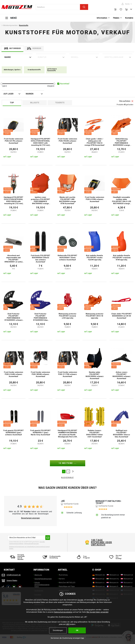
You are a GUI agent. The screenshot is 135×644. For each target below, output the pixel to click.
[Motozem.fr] (112, 586)
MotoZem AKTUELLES (67, 583)
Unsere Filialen (12, 580)
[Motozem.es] (99, 586)
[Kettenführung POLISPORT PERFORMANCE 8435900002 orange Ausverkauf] (122, 136)
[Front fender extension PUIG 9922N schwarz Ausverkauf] (68, 136)
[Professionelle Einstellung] (51, 557)
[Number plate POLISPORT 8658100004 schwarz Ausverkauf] (94, 369)
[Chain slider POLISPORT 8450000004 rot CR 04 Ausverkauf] (122, 311)
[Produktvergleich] (115, 9)
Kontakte (129, 18)
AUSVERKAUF (67, 478)
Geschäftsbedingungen (43, 579)
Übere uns (38, 575)
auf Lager (8, 94)
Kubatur (42, 57)
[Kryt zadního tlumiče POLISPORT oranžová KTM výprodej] (122, 253)
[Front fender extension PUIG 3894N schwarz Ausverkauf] (41, 369)
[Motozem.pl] (98, 579)
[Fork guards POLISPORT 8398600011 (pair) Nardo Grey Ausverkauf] (41, 428)
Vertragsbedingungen (31, 544)
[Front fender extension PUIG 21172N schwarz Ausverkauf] (68, 369)
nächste (72, 471)
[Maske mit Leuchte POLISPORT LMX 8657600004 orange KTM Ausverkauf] (68, 194)
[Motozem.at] (127, 579)
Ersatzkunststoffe (34, 70)
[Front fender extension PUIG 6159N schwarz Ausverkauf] (94, 194)
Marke (8, 57)
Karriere (62, 579)
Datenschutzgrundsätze (63, 612)
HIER (68, 624)
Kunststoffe (24, 25)
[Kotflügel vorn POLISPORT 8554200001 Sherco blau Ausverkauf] (122, 428)
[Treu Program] (84, 557)
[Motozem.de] (99, 575)
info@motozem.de (14, 575)
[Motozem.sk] (127, 575)
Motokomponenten (10, 25)
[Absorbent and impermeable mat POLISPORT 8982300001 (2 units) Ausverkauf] (14, 253)
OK (77, 630)
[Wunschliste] (121, 9)
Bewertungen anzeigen (30, 518)
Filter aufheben (125, 101)
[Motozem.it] (126, 586)
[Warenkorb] (127, 9)
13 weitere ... (68, 463)
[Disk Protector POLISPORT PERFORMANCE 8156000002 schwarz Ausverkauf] (14, 311)
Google (80, 600)
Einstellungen (58, 630)
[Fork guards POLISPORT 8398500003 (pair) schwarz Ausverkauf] (14, 428)
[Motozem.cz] (113, 575)
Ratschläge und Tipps (67, 586)
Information (102, 18)
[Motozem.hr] (113, 583)
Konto (127, 4)
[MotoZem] (17, 7)
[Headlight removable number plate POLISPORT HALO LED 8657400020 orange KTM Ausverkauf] (122, 194)
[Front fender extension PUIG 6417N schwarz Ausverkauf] (14, 136)
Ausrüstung (63, 575)
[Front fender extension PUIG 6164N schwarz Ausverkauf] (14, 369)
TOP (12, 103)
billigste (35, 103)
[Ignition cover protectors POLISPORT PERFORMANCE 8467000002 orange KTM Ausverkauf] (41, 194)
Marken (30, 94)
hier (83, 638)
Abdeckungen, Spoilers (12, 70)
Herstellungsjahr (114, 57)
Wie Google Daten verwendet (97, 612)
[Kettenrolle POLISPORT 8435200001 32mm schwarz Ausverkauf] (68, 253)
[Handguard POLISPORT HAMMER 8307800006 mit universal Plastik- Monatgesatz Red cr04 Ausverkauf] (68, 428)
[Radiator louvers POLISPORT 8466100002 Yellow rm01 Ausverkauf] (94, 428)
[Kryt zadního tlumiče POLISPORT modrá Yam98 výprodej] (94, 253)
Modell (75, 57)
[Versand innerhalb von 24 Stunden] (18, 557)
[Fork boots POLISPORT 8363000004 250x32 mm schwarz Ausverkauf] (41, 253)
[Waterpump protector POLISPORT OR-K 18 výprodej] (94, 311)
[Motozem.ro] (98, 583)
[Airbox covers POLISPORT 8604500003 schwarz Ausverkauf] (122, 369)
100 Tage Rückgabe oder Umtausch (102, 542)
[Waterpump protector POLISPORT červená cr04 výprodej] (68, 311)
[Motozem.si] (127, 583)
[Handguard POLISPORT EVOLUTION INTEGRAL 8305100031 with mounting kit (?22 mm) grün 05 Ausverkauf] (41, 136)
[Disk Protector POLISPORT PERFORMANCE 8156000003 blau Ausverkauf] (41, 311)
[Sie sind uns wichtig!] (117, 557)
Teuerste (60, 103)
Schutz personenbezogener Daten (42, 585)
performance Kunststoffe (52, 70)
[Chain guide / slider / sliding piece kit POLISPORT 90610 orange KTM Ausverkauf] (94, 136)
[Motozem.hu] (113, 579)
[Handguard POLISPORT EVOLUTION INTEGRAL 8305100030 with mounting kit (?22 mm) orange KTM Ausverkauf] (14, 194)
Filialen (116, 18)
